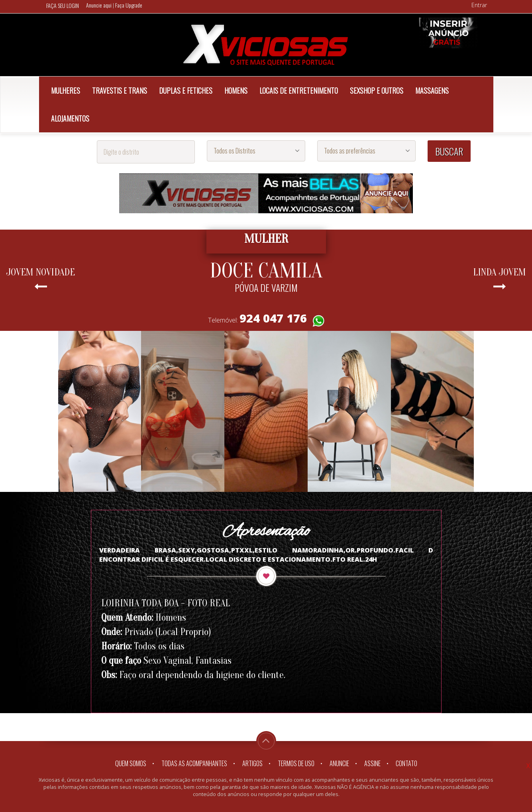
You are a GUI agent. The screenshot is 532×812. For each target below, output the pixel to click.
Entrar (479, 5)
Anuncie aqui (99, 5)
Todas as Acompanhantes (194, 763)
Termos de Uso (296, 763)
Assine (372, 763)
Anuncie (339, 763)
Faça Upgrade (129, 5)
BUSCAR (449, 151)
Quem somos (131, 763)
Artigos (252, 763)
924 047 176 (273, 318)
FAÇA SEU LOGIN (63, 5)
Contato (406, 763)
